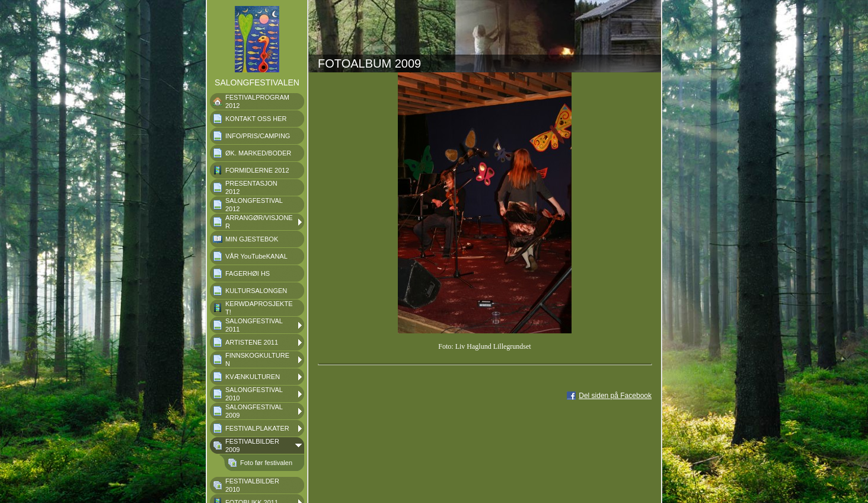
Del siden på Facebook (615, 396)
